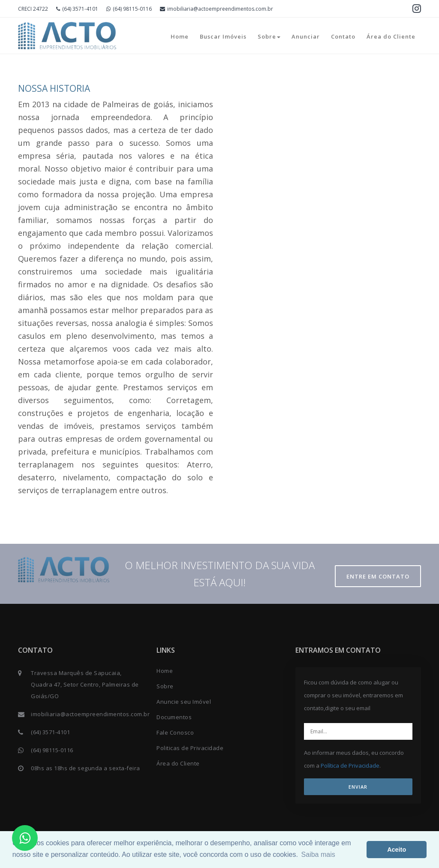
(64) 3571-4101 (77, 9)
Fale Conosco (175, 732)
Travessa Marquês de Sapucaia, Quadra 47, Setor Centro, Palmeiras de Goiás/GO (85, 684)
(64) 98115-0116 (129, 9)
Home (180, 36)
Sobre (269, 36)
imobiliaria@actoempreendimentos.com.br (216, 9)
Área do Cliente (391, 36)
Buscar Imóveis (223, 36)
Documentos (174, 717)
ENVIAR (358, 787)
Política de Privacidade (350, 766)
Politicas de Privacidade (190, 748)
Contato (343, 36)
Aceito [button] (397, 850)
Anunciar (306, 36)
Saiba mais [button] (318, 854)
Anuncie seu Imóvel (184, 702)
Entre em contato (378, 576)
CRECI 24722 (33, 9)
